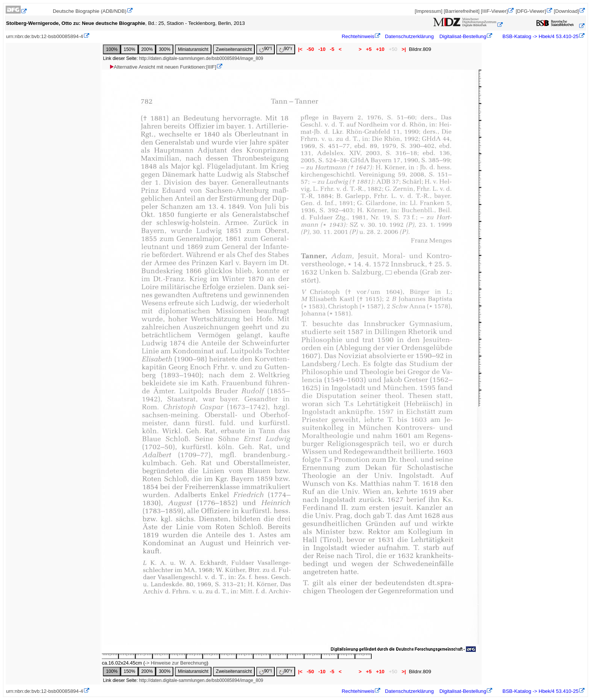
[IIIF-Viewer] (495, 11)
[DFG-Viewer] (531, 11)
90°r (286, 49)
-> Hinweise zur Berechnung (176, 663)
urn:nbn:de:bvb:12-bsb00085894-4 (45, 36)
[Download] (566, 11)
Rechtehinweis (358, 36)
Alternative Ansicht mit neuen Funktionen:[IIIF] (163, 67)
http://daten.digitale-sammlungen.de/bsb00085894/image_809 (201, 58)
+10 (380, 49)
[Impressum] (428, 11)
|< (300, 49)
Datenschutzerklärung (409, 36)
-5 (332, 49)
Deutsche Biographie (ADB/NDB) (90, 11)
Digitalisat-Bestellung (463, 36)
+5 (369, 49)
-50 (310, 49)
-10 (322, 49)
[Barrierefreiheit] (462, 11)
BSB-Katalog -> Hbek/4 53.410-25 (540, 36)
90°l (266, 49)
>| (404, 49)
